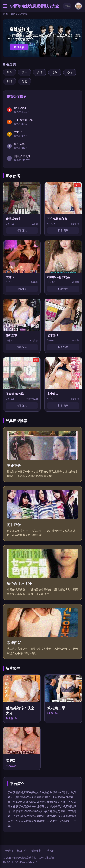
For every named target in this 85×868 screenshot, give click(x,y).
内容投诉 (50, 851)
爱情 (40, 72)
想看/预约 (22, 230)
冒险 (25, 81)
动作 (10, 72)
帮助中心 (22, 851)
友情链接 (36, 851)
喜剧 (25, 72)
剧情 (10, 81)
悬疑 (55, 72)
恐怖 (70, 72)
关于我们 (8, 851)
